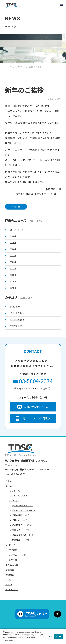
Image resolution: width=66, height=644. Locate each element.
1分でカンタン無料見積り (33, 420)
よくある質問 (12, 567)
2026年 (13, 238)
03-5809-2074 (33, 383)
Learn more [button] (8, 640)
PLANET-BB (14, 492)
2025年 (13, 244)
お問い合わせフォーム (33, 409)
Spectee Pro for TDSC (22, 507)
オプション (14, 502)
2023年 (13, 257)
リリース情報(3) (17, 321)
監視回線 (13, 562)
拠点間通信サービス (22, 527)
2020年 (13, 277)
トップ (9, 483)
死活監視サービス (20, 542)
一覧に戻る (19, 208)
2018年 (13, 290)
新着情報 (10, 572)
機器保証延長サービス (23, 537)
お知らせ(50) (16, 308)
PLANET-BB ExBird (18, 497)
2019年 (13, 283)
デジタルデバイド (17, 557)
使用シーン (11, 547)
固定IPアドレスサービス (24, 512)
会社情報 (10, 577)
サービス (10, 488)
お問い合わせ (12, 591)
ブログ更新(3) (16, 328)
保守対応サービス (20, 532)
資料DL (9, 586)
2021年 (13, 270)
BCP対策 (13, 552)
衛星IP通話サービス (21, 517)
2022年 (13, 264)
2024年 (13, 251)
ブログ (9, 582)
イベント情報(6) (17, 315)
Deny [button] (50, 636)
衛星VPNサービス (20, 522)
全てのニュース (17, 231)
